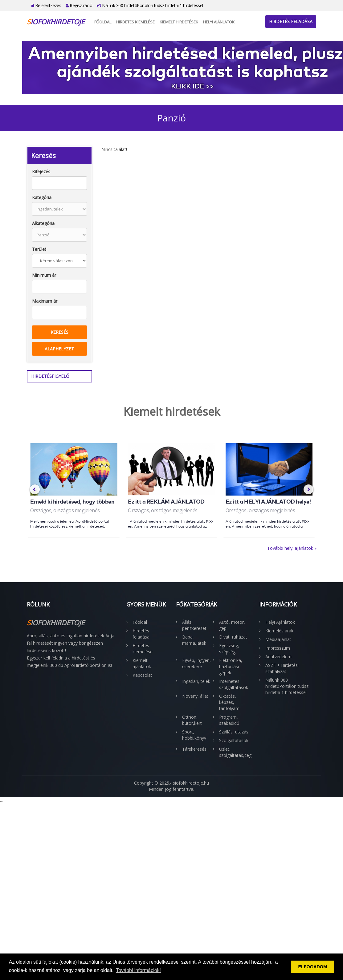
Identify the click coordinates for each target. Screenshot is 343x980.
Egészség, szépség (229, 649)
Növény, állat (195, 696)
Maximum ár (45, 301)
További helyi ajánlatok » (292, 548)
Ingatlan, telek (196, 681)
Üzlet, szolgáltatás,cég (235, 752)
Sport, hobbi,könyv (194, 735)
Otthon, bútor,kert (192, 720)
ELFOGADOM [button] (312, 967)
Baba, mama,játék (194, 640)
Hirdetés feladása (291, 21)
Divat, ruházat (233, 637)
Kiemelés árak (279, 631)
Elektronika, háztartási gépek (231, 666)
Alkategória (43, 223)
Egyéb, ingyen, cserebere (196, 663)
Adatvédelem (278, 657)
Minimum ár (44, 275)
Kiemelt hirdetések (179, 22)
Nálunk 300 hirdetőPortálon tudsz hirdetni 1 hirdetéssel (150, 5)
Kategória (42, 197)
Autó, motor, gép (232, 625)
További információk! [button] (138, 970)
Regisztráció (79, 5)
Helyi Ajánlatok (219, 22)
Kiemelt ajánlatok (142, 663)
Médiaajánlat (278, 639)
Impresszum (278, 648)
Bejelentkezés (46, 5)
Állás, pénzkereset (194, 625)
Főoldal (103, 22)
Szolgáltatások (234, 740)
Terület (39, 249)
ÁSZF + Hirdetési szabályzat (282, 668)
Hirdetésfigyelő (50, 376)
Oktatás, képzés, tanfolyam (229, 702)
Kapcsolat (142, 675)
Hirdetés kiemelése (135, 22)
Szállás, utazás (234, 732)
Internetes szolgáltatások (234, 684)
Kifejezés (41, 171)
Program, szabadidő (229, 720)
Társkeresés (194, 749)
